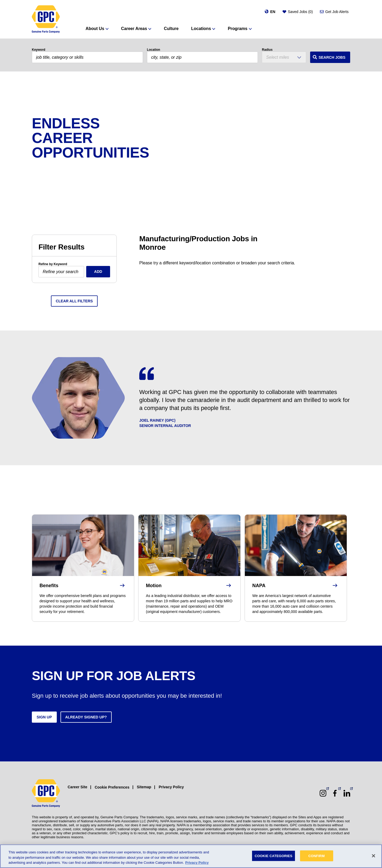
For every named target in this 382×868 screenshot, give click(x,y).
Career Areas (134, 29)
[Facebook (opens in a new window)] (335, 793)
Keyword (39, 50)
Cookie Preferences (112, 787)
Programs (238, 29)
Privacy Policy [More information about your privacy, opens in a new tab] (197, 863)
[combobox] (203, 57)
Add (98, 272)
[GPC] (46, 19)
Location (154, 50)
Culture (171, 29)
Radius (267, 50)
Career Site (77, 787)
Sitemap (144, 787)
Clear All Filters (74, 301)
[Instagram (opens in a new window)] (323, 793)
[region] (191, 856)
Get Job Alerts (337, 12)
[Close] (374, 856)
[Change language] (270, 12)
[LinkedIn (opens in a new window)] (347, 793)
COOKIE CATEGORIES (274, 856)
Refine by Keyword (53, 264)
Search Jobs (332, 57)
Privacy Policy (171, 787)
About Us (95, 29)
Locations (201, 29)
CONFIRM (316, 856)
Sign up (44, 717)
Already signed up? (86, 717)
